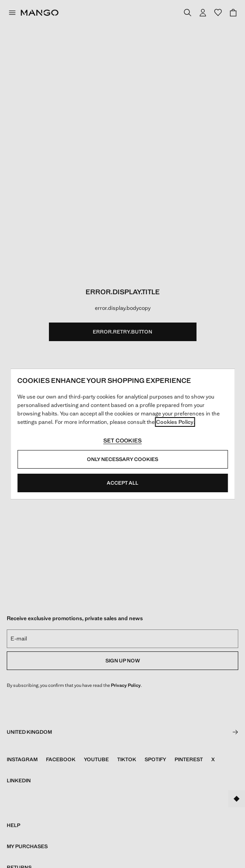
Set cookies (123, 441)
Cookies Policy (175, 422)
